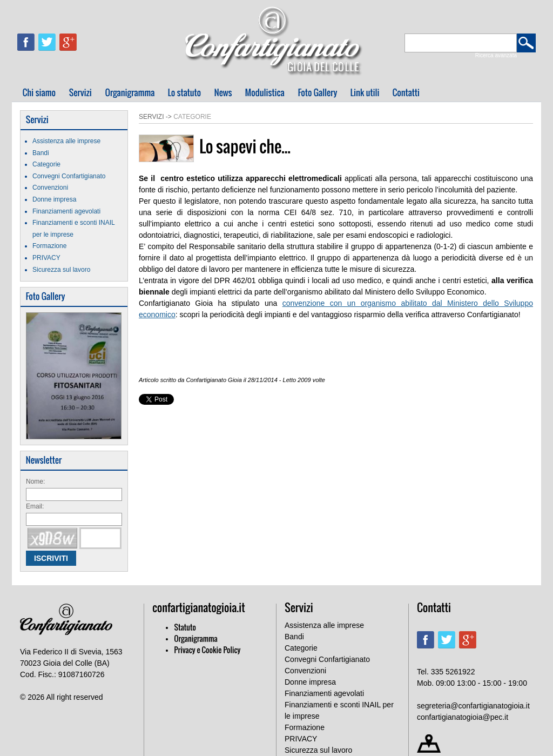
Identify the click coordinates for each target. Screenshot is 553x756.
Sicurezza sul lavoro (61, 270)
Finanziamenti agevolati (66, 211)
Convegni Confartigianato (69, 176)
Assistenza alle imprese (66, 141)
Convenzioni (50, 188)
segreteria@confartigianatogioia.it (473, 706)
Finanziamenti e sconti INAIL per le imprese (339, 710)
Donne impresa (54, 199)
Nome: (35, 481)
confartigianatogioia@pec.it (463, 717)
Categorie (46, 164)
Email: (35, 506)
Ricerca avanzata (496, 55)
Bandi (41, 153)
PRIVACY (46, 258)
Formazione (49, 246)
